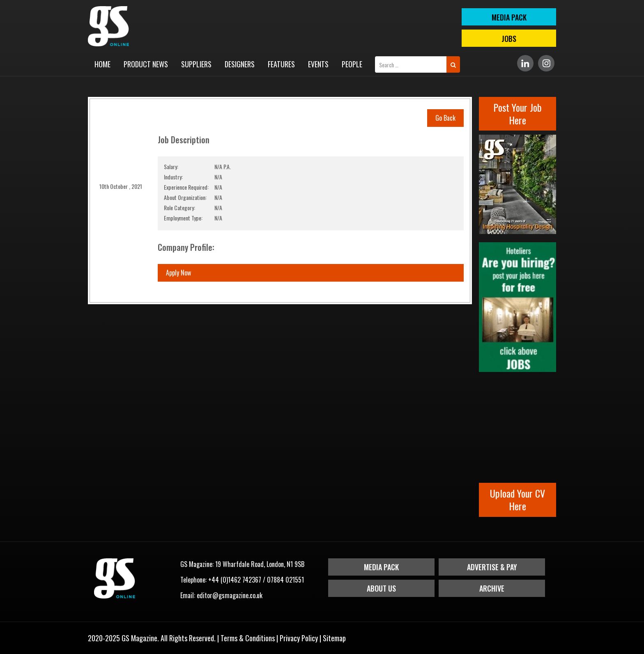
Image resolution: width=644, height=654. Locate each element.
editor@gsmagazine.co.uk (230, 595)
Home (102, 64)
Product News (146, 64)
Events (318, 64)
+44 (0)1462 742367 (235, 580)
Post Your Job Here (517, 114)
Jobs (509, 39)
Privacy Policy (299, 638)
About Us (381, 588)
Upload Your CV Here (517, 499)
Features (281, 64)
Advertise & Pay (492, 567)
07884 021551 (285, 580)
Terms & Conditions (248, 638)
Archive (492, 588)
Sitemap (334, 638)
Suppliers (196, 64)
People (352, 64)
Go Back (445, 118)
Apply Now (178, 273)
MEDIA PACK (509, 17)
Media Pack (381, 567)
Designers (240, 64)
